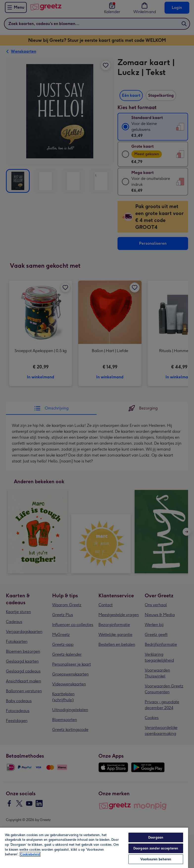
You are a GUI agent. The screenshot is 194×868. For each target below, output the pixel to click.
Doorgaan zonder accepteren (156, 848)
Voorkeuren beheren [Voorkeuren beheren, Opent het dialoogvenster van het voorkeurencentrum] (156, 859)
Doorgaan (156, 837)
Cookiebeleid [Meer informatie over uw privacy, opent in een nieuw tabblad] (30, 854)
